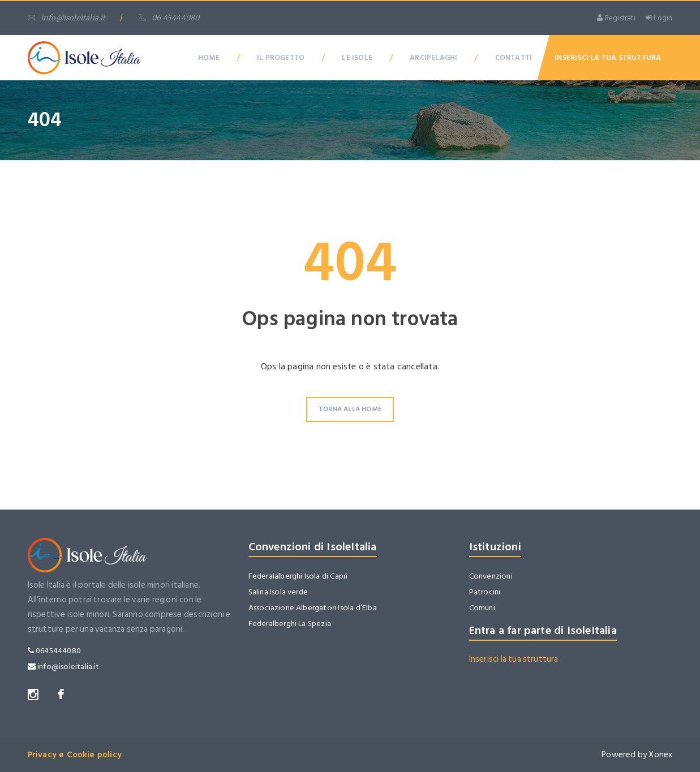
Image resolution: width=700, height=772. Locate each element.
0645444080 (54, 651)
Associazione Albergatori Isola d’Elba (313, 608)
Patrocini (485, 592)
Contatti (514, 58)
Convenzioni (491, 576)
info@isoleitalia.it (67, 18)
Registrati (616, 18)
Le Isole (357, 58)
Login (659, 18)
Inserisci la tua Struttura (608, 58)
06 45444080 (169, 18)
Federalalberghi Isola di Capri (298, 576)
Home (209, 58)
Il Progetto (281, 58)
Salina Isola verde (278, 592)
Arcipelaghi (433, 58)
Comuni (482, 608)
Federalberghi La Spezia (290, 624)
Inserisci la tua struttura (514, 659)
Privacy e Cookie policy (75, 755)
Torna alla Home (350, 409)
